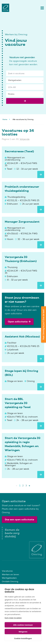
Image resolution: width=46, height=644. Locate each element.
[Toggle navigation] (42, 8)
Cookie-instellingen (23, 638)
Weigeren (23, 632)
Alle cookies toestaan (23, 625)
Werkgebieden (9, 578)
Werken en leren (10, 574)
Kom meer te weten (13, 618)
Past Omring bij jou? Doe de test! (43, 324)
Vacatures (7, 571)
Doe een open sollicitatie (20, 520)
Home (5, 119)
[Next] (29, 486)
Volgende (25, 139)
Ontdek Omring (10, 581)
